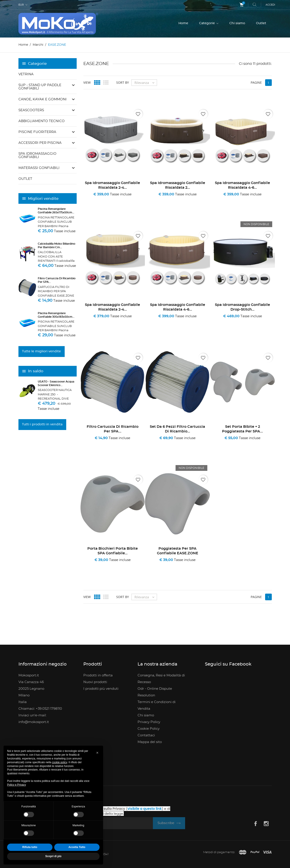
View (87, 82)
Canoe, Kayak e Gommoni (43, 99)
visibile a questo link (145, 809)
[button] (97, 753)
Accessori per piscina (40, 143)
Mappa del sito (150, 742)
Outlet (261, 23)
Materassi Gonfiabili (39, 168)
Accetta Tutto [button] (77, 847)
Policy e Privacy (17, 785)
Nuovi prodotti (95, 682)
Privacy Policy (149, 722)
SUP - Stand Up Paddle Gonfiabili (40, 87)
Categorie (207, 23)
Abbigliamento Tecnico (42, 121)
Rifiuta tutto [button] (30, 847)
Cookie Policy (149, 729)
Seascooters (31, 110)
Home (183, 23)
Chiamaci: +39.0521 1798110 (40, 709)
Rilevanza (146, 83)
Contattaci (146, 735)
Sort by (123, 82)
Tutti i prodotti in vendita (42, 424)
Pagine (256, 82)
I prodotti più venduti (101, 689)
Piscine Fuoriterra (37, 132)
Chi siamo (237, 23)
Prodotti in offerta (98, 675)
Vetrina (26, 74)
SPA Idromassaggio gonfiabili (37, 155)
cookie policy (60, 762)
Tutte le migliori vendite (41, 351)
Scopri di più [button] (53, 856)
